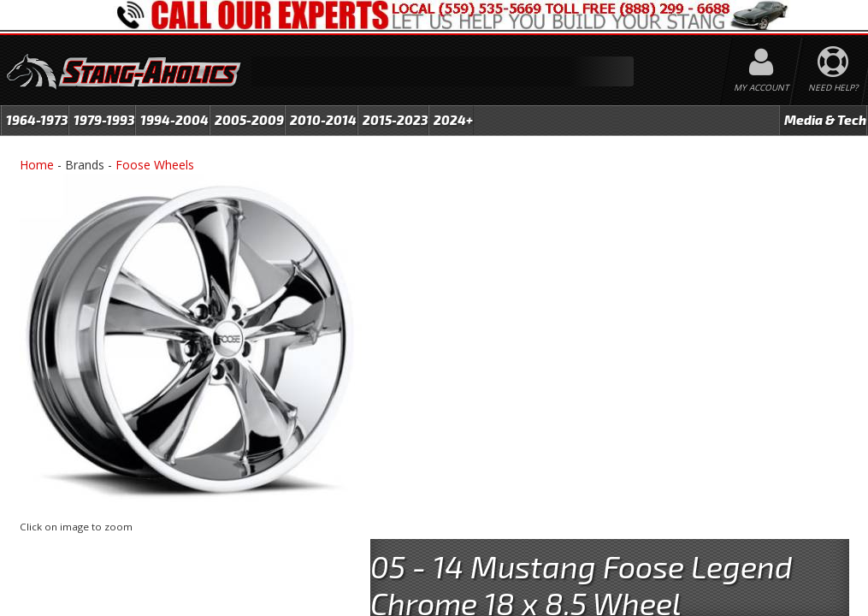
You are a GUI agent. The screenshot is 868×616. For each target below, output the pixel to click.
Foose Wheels (155, 165)
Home (37, 165)
